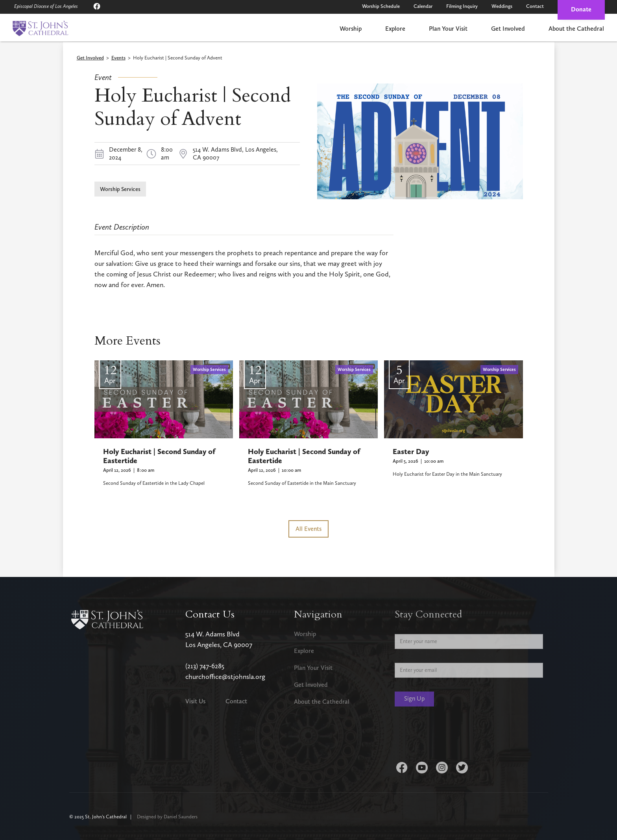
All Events (308, 529)
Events (118, 58)
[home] (40, 28)
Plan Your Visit (448, 29)
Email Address (412, 657)
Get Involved (508, 29)
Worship (351, 29)
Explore (395, 29)
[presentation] (454, 736)
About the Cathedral (576, 29)
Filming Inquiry (462, 6)
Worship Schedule (381, 6)
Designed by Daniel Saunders (167, 817)
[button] (351, 29)
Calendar (423, 6)
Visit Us (195, 701)
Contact (535, 6)
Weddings (502, 6)
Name (402, 628)
